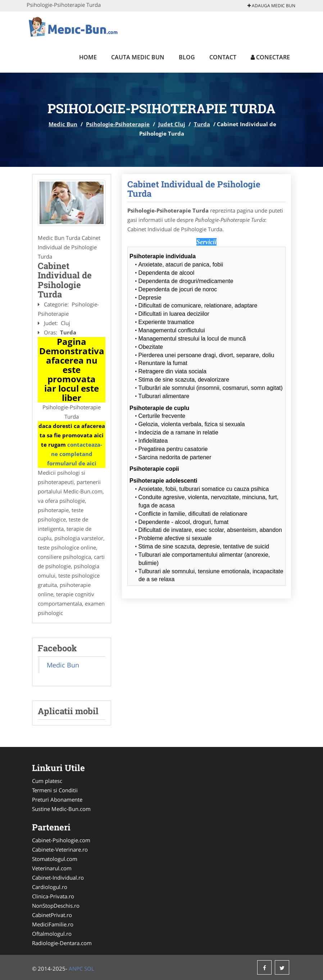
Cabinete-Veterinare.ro (60, 849)
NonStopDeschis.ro (56, 906)
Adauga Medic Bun (271, 6)
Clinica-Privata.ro (53, 896)
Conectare (270, 57)
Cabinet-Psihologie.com (61, 840)
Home (88, 57)
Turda (202, 124)
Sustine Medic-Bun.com (61, 809)
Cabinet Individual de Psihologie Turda (194, 189)
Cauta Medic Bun (138, 57)
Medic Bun (63, 124)
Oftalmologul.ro (52, 934)
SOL (89, 968)
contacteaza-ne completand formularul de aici (75, 454)
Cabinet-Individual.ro (58, 878)
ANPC (76, 968)
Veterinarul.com (52, 868)
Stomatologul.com (55, 859)
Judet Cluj (172, 124)
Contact (223, 57)
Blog (187, 57)
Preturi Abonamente (57, 799)
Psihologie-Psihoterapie (118, 124)
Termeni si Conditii (55, 790)
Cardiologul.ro (50, 887)
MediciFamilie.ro (53, 924)
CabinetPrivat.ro (52, 915)
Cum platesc (47, 781)
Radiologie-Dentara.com (62, 943)
